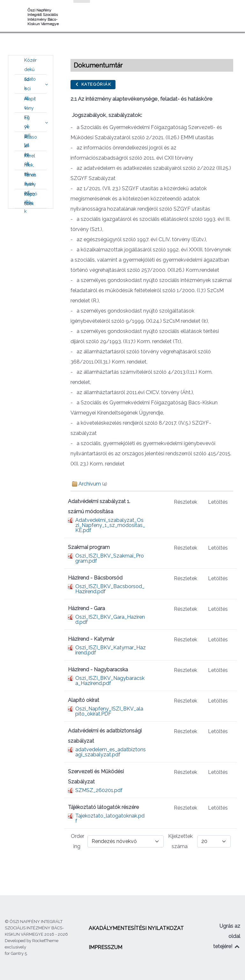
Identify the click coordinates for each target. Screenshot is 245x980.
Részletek (186, 502)
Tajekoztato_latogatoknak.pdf (110, 818)
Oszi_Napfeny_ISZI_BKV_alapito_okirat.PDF (109, 711)
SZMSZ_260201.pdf (99, 790)
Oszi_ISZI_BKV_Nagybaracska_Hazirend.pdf (110, 681)
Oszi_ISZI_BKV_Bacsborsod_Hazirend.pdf (110, 589)
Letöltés (218, 502)
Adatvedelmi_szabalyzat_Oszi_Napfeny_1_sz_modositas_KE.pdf (110, 525)
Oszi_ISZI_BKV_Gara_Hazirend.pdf (110, 620)
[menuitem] (31, 65)
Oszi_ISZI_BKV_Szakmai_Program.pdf (110, 558)
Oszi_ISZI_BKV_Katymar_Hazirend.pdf (111, 650)
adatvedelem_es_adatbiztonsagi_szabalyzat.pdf (111, 752)
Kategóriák (93, 84)
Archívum (90, 484)
